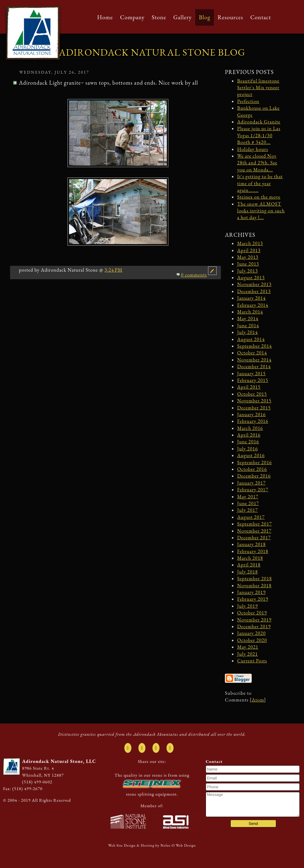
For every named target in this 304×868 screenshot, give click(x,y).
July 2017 (247, 510)
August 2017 (251, 517)
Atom (258, 700)
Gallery (182, 17)
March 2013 (250, 243)
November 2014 (254, 360)
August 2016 (251, 455)
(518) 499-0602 (37, 782)
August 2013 (251, 278)
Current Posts (252, 661)
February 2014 (253, 305)
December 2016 (254, 476)
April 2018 (249, 565)
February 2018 (253, 551)
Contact (261, 17)
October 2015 (252, 394)
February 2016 (253, 421)
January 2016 (251, 414)
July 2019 (247, 606)
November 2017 (254, 531)
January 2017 (251, 483)
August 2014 (251, 339)
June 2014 (248, 326)
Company (132, 17)
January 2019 (251, 592)
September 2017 (254, 524)
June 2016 (248, 442)
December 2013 (254, 291)
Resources (230, 17)
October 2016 (252, 469)
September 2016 (254, 462)
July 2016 (247, 449)
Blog (205, 17)
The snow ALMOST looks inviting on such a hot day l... (261, 211)
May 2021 (248, 647)
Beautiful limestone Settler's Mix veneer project (258, 88)
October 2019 (252, 613)
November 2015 (254, 401)
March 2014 (250, 312)
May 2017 (248, 497)
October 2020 (252, 640)
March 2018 (250, 558)
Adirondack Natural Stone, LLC (59, 761)
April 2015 (249, 387)
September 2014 (254, 346)
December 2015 (254, 408)
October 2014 (252, 353)
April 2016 (249, 435)
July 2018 (247, 572)
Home (105, 17)
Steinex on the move (259, 197)
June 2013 (248, 264)
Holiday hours (253, 149)
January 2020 (251, 633)
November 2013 (254, 284)
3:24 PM (114, 270)
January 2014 (251, 298)
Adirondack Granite (259, 122)
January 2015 (251, 374)
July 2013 (247, 271)
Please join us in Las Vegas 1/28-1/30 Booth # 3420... (259, 135)
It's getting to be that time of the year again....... (260, 183)
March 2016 (250, 428)
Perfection (248, 101)
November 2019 (254, 620)
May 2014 (248, 319)
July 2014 (247, 332)
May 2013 (248, 257)
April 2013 (249, 250)
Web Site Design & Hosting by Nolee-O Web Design (152, 845)
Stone (159, 17)
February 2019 (253, 599)
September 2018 (254, 579)
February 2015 (253, 380)
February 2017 (253, 490)
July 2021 (247, 654)
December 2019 (254, 626)
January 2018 (251, 544)
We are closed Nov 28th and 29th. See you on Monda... (257, 163)
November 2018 (254, 586)
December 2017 (254, 538)
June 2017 (248, 503)
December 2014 (254, 366)
